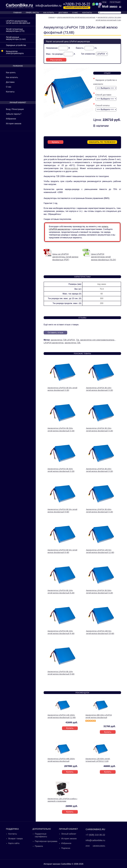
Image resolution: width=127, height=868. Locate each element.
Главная (52, 17)
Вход (8, 109)
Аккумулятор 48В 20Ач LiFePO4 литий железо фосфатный (99, 716)
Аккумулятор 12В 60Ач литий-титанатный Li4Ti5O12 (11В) (98, 759)
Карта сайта (14, 843)
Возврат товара (16, 838)
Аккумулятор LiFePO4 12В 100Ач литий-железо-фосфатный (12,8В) (62, 716)
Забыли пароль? (14, 114)
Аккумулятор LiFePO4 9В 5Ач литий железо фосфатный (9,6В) (62, 510)
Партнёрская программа (46, 841)
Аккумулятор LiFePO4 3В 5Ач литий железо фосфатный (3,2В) (62, 389)
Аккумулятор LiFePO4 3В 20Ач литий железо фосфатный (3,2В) (99, 470)
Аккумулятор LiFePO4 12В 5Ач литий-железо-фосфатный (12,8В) (100, 551)
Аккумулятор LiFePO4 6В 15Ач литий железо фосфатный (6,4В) (61, 632)
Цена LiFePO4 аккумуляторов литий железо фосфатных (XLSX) (103, 256)
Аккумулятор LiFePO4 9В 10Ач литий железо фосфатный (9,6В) (61, 672)
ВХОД (104, 2)
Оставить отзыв (56, 332)
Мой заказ (108, 6)
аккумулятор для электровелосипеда (97, 340)
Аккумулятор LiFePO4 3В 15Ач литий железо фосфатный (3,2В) (99, 429)
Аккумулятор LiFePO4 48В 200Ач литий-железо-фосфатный (61, 759)
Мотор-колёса (71, 168)
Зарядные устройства (16, 45)
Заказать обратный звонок (77, 7)
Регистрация (115, 2)
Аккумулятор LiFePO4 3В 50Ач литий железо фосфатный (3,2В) (99, 591)
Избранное (11, 119)
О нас (9, 87)
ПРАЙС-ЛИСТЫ (32, 13)
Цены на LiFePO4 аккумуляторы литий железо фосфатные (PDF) (65, 256)
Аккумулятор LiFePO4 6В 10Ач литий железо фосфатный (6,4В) (61, 591)
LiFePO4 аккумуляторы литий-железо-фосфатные (18, 22)
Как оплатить (12, 77)
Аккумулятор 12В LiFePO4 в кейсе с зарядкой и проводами (62, 799)
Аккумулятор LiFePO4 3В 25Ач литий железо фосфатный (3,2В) (61, 429)
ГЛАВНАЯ (17, 13)
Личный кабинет (69, 833)
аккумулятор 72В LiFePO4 (63, 340)
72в (78, 340)
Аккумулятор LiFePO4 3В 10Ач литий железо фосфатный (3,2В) (99, 389)
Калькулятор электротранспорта (12, 51)
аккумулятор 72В (72, 342)
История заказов (14, 124)
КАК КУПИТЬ (49, 13)
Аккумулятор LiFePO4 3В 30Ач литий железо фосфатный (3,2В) (61, 470)
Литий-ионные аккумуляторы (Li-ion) (16, 38)
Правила (39, 846)
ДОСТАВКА (63, 13)
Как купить (11, 73)
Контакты (10, 92)
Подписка (66, 848)
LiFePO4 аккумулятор (54, 342)
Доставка (10, 82)
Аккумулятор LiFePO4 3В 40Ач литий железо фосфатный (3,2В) (99, 510)
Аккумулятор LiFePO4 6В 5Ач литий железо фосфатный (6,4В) (62, 551)
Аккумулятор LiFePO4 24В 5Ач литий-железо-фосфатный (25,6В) (100, 632)
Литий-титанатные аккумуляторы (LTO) (15, 30)
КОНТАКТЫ (87, 13)
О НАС (75, 13)
